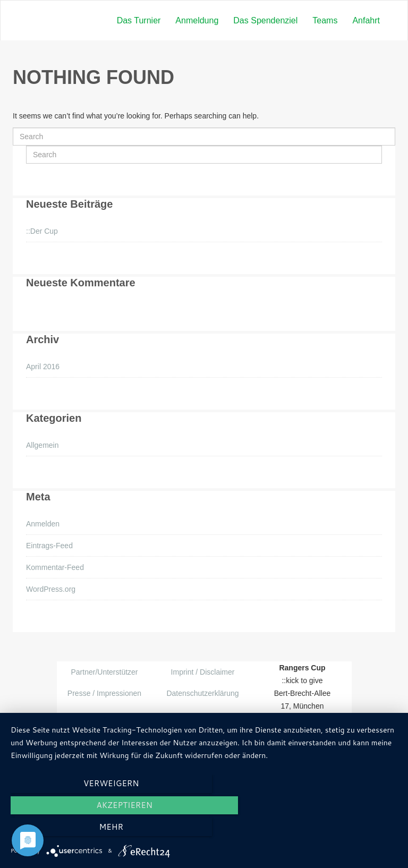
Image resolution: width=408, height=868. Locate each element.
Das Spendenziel (265, 20)
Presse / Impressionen (104, 693)
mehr (339, 830)
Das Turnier (139, 20)
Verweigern (69, 830)
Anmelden (43, 524)
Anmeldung (197, 20)
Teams (325, 20)
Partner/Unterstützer (104, 672)
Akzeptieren (204, 830)
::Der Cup (42, 231)
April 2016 (43, 367)
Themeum (190, 737)
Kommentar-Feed (55, 567)
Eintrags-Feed (49, 546)
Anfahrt (366, 20)
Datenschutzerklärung (202, 693)
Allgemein (42, 445)
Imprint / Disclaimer (203, 672)
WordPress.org (51, 589)
